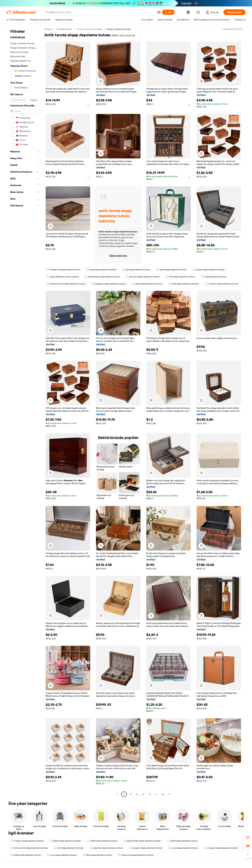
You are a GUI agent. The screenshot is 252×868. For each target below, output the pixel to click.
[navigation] (24, 412)
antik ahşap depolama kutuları (184, 284)
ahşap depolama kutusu (214, 277)
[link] (248, 837)
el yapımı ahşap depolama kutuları (221, 848)
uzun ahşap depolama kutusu (183, 848)
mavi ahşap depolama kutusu (180, 277)
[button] (159, 12)
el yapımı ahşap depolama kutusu (222, 284)
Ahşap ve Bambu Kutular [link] (119, 29)
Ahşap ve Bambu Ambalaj (89, 29)
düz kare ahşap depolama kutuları (143, 277)
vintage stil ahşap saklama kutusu (63, 270)
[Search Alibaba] (100, 12)
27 (163, 794)
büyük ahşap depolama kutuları (65, 841)
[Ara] (168, 12)
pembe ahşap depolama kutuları (209, 270)
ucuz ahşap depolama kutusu (62, 855)
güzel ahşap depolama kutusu (172, 270)
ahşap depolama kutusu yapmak (63, 277)
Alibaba (48, 29)
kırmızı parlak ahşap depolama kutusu (29, 848)
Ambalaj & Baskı (64, 29)
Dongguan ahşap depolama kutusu (109, 284)
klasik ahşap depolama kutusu (102, 841)
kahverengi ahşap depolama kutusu (136, 855)
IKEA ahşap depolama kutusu (97, 855)
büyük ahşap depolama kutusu (182, 841)
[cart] (199, 13)
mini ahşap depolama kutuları (69, 848)
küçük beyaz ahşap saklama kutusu (102, 277)
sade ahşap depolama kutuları (101, 270)
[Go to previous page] (118, 794)
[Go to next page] (169, 794)
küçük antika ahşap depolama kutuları (142, 841)
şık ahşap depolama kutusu (137, 270)
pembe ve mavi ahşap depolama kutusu (66, 284)
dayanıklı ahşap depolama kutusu (106, 848)
